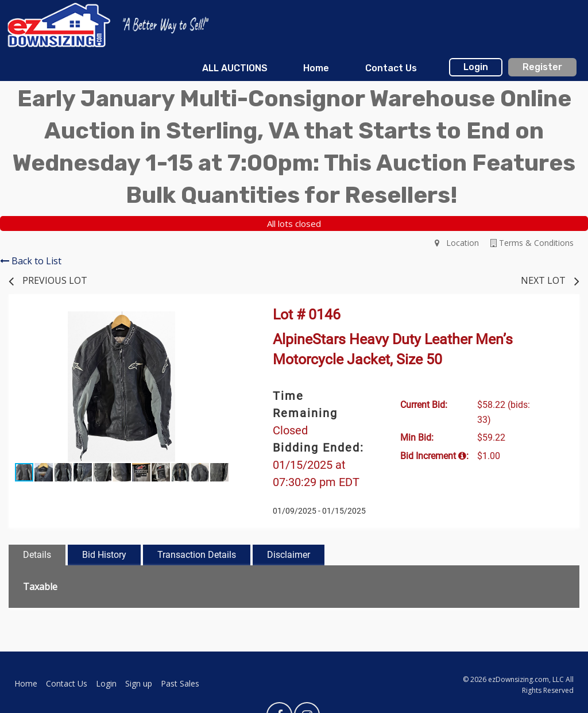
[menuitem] (235, 68)
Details (37, 555)
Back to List (31, 261)
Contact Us (391, 68)
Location (457, 243)
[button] (224, 322)
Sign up (139, 683)
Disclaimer (289, 555)
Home (316, 68)
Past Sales (180, 683)
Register (542, 67)
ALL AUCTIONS (235, 68)
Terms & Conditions (532, 243)
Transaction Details (197, 555)
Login (476, 67)
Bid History (104, 555)
